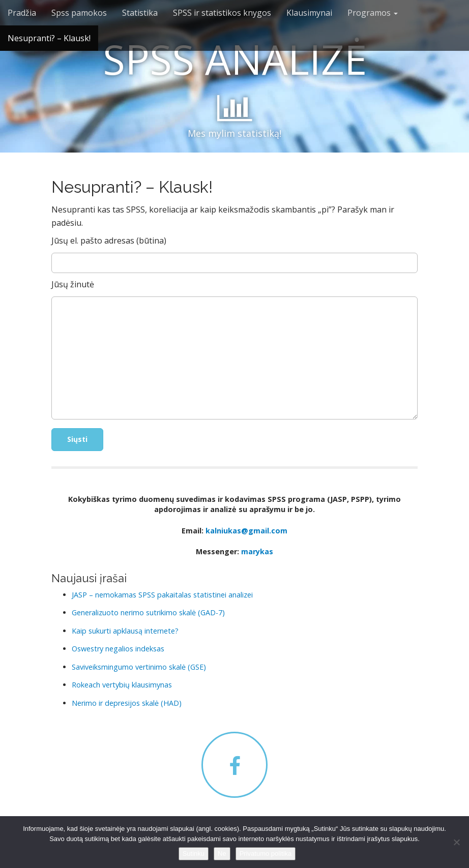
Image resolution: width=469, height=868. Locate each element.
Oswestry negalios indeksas (118, 649)
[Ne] (456, 842)
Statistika (140, 13)
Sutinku (194, 854)
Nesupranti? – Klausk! (49, 38)
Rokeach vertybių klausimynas (122, 685)
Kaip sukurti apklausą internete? (125, 631)
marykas (257, 551)
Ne (222, 854)
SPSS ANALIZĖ (235, 59)
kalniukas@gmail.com (246, 531)
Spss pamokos (79, 13)
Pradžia (22, 13)
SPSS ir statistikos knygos (222, 13)
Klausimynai (309, 13)
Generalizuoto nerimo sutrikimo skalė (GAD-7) (148, 612)
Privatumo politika (266, 854)
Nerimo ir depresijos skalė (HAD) (127, 703)
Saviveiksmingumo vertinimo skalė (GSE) (139, 667)
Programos (373, 13)
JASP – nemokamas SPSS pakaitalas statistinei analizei (162, 595)
